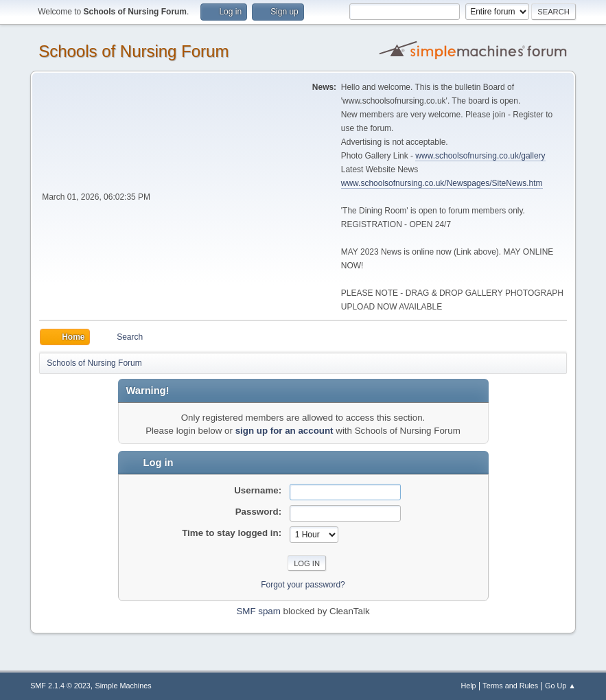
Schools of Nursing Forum (133, 51)
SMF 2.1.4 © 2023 (60, 686)
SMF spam (258, 611)
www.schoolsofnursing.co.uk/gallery (480, 156)
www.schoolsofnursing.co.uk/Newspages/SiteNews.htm (442, 183)
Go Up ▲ (560, 686)
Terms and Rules (510, 686)
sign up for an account (284, 431)
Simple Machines (123, 686)
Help (468, 686)
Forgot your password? (303, 585)
